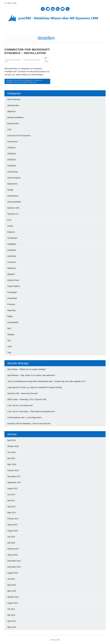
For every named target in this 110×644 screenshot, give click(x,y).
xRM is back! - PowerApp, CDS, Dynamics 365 (27, 399)
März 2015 (12, 591)
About (10, 44)
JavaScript (12, 256)
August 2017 (13, 488)
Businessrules (13, 123)
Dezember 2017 (14, 476)
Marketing (11, 268)
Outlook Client (13, 280)
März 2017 (12, 512)
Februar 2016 (13, 548)
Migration (11, 274)
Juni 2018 (11, 452)
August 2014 (13, 603)
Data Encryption (14, 177)
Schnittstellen (29, 82)
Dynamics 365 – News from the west (22, 393)
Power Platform (14, 286)
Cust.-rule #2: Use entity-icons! (20, 405)
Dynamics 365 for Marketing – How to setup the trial (29, 423)
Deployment (12, 184)
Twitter (48, 9)
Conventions (13, 141)
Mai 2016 (11, 542)
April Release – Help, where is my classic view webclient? (31, 375)
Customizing (12, 171)
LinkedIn (53, 9)
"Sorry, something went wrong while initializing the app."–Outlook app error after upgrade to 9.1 (47, 381)
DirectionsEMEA (14, 202)
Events (10, 226)
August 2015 (13, 573)
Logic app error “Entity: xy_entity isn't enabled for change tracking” (35, 387)
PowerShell (12, 298)
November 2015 (14, 567)
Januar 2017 (13, 524)
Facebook (43, 9)
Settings (11, 334)
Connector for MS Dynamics (20, 80)
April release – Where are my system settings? (27, 369)
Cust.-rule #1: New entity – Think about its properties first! (31, 411)
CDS (9, 129)
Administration (13, 105)
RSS (58, 9)
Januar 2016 (13, 555)
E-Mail (63, 9)
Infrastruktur (13, 82)
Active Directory (14, 99)
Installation (12, 244)
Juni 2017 (11, 494)
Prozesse (11, 304)
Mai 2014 (11, 615)
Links (23, 38)
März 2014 (12, 627)
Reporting (11, 310)
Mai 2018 (11, 458)
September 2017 (14, 482)
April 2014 (12, 621)
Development (13, 196)
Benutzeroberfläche (15, 117)
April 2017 (12, 506)
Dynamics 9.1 (13, 214)
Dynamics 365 (13, 208)
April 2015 (12, 585)
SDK (9, 328)
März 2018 (12, 464)
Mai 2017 (11, 500)
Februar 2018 (13, 470)
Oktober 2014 (13, 597)
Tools (10, 346)
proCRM (11, 38)
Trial (9, 352)
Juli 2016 (11, 536)
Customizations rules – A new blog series (24, 417)
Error (9, 220)
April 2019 (12, 440)
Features (11, 232)
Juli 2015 (11, 579)
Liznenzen (12, 262)
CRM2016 (12, 165)
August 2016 (13, 530)
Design (10, 190)
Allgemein (11, 111)
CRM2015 (12, 159)
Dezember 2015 (14, 561)
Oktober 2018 (13, 446)
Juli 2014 (11, 609)
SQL (9, 340)
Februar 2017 (13, 518)
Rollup (10, 316)
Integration (12, 250)
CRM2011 (12, 147)
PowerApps (12, 292)
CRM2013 (38, 80)
